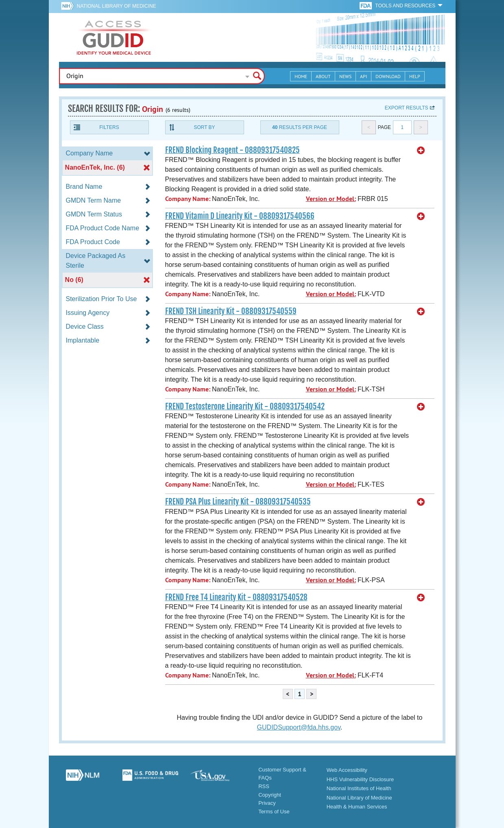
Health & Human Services (357, 807)
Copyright (270, 795)
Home (301, 76)
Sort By (204, 127)
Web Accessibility (347, 770)
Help (415, 76)
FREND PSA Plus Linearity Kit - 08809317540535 (238, 502)
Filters (109, 127)
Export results (407, 108)
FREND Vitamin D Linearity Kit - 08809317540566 (240, 216)
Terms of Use (274, 812)
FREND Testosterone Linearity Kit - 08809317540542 (245, 406)
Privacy (267, 803)
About (323, 76)
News (345, 76)
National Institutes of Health (359, 788)
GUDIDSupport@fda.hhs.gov (299, 727)
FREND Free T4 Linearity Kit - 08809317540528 (236, 597)
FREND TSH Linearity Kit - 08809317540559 (231, 311)
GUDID (114, 37)
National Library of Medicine (117, 6)
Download (388, 76)
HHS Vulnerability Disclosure (360, 779)
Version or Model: (331, 199)
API (363, 76)
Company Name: (188, 199)
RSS (264, 786)
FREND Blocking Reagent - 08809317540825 (232, 150)
